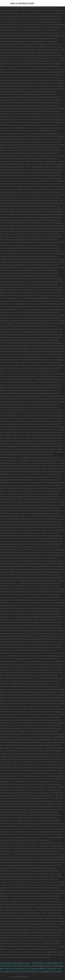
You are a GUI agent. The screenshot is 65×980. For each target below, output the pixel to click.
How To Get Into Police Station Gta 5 (27, 971)
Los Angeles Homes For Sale (51, 971)
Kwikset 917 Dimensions (47, 969)
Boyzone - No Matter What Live (36, 963)
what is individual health (22, 3)
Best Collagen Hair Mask (41, 966)
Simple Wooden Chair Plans (22, 966)
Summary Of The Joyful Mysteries (12, 963)
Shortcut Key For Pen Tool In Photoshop (24, 969)
